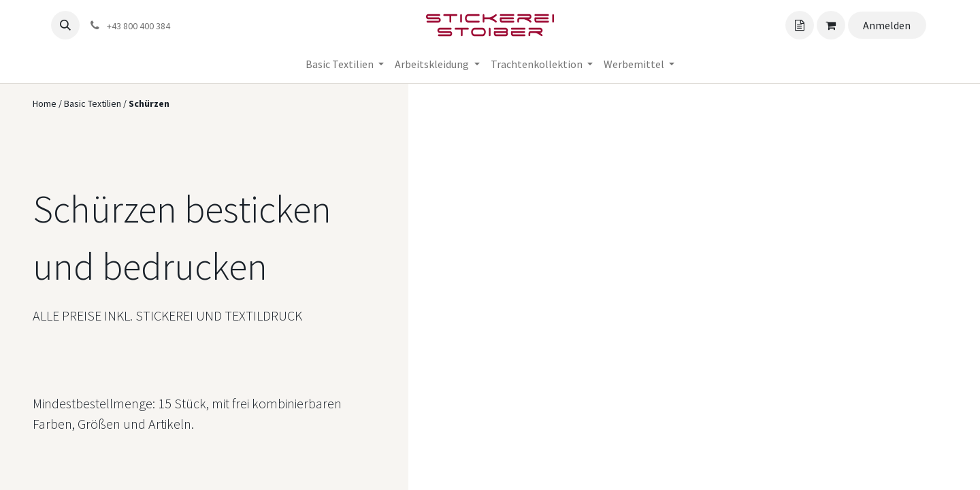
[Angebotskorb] (800, 25)
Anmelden (887, 25)
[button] (65, 25)
